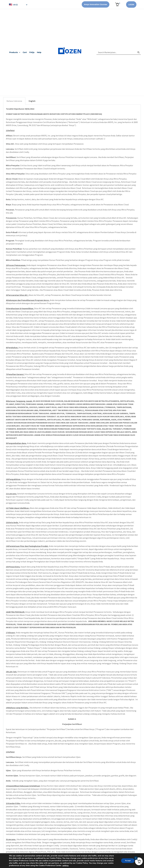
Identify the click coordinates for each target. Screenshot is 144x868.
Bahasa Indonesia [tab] (14, 101)
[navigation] (18, 4)
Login (131, 5)
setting (65, 865)
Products (15, 52)
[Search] (139, 52)
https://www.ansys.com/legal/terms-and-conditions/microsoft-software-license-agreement (59, 185)
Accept (128, 861)
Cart (25, 52)
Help (39, 52)
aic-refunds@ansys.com (47, 446)
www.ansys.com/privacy (16, 235)
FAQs (32, 52)
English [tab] (32, 101)
